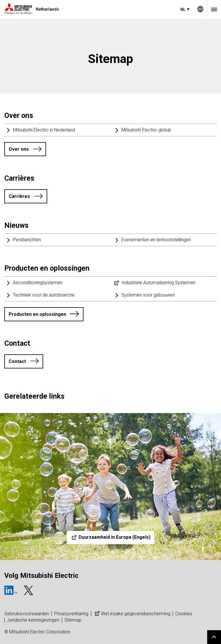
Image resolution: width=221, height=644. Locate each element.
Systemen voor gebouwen (148, 295)
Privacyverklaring (71, 614)
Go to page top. (214, 637)
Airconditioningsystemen (38, 283)
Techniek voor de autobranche (44, 295)
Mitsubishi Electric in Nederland (44, 130)
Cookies (184, 614)
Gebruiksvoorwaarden (27, 614)
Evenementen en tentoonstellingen (156, 240)
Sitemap (73, 620)
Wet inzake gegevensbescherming (132, 614)
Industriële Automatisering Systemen (158, 283)
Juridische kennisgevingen (33, 620)
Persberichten (27, 240)
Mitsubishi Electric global (146, 130)
